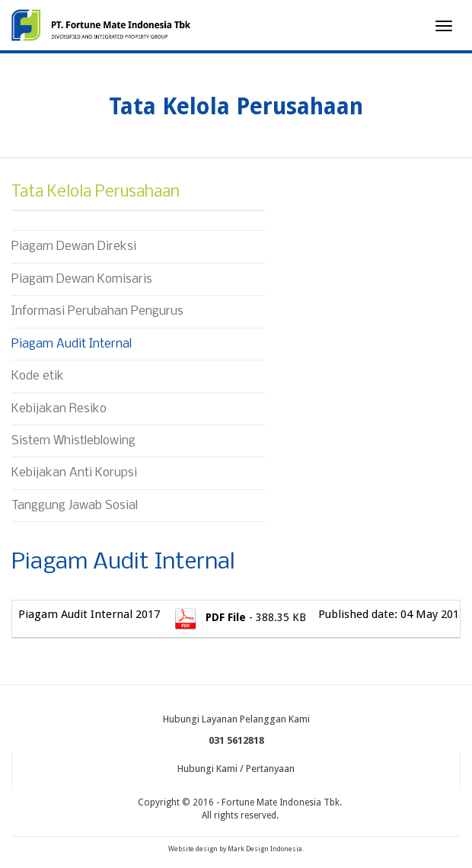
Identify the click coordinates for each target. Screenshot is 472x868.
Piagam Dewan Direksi (74, 247)
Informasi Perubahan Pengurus (97, 311)
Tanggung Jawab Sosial (75, 506)
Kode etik (38, 376)
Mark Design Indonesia (265, 849)
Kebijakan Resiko (59, 409)
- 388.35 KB (239, 617)
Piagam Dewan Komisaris (82, 279)
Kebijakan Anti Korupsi (74, 473)
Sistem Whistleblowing (73, 441)
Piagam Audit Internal (72, 344)
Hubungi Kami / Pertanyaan (236, 769)
